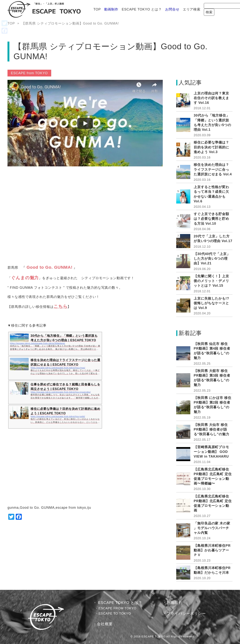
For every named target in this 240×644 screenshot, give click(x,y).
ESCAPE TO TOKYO (115, 614)
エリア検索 (165, 9)
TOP (71, 9)
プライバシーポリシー (186, 613)
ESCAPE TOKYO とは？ (115, 9)
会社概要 (105, 624)
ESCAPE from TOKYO (29, 73)
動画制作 (85, 9)
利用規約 (175, 603)
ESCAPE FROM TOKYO (117, 608)
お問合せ (146, 9)
